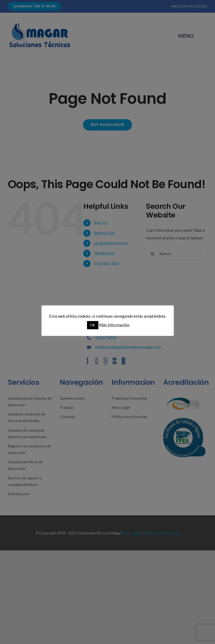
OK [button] (93, 325)
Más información (114, 325)
